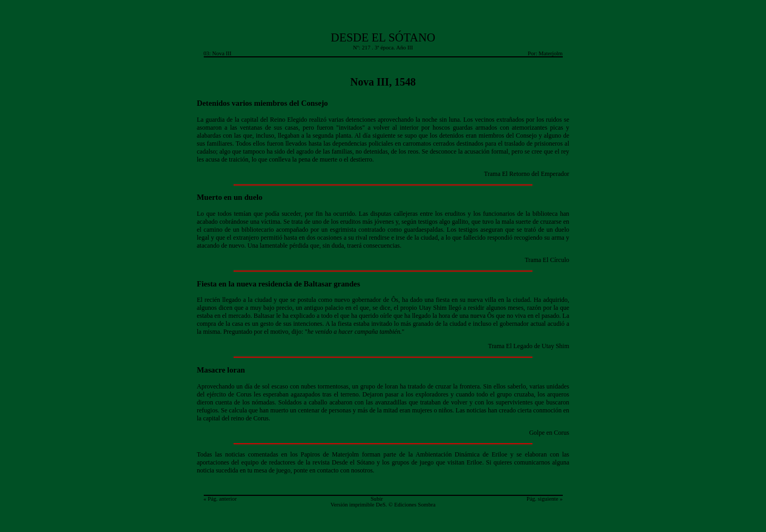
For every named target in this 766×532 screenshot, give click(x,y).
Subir (377, 499)
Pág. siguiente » (545, 499)
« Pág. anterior (220, 499)
